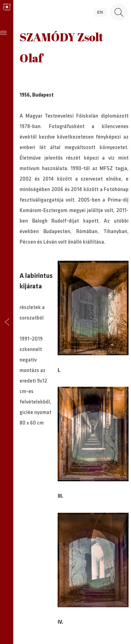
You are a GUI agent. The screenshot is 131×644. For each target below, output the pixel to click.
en (100, 12)
